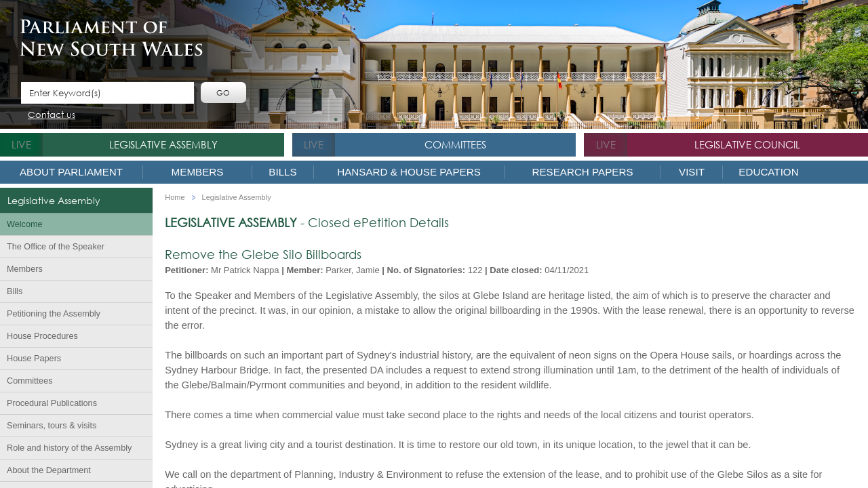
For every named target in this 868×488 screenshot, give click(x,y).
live (21, 144)
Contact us (52, 116)
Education (768, 172)
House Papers (34, 359)
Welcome (25, 224)
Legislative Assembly (163, 144)
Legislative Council (747, 144)
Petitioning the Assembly (54, 314)
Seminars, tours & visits (52, 426)
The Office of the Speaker (56, 247)
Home (175, 198)
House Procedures (42, 336)
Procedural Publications (52, 403)
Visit (692, 172)
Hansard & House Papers (409, 172)
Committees (455, 144)
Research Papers (582, 172)
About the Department (49, 470)
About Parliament (71, 172)
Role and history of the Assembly (69, 448)
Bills (282, 172)
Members (198, 172)
